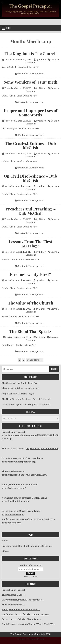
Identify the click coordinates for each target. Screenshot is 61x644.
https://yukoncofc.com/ (14, 488)
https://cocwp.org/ (11, 523)
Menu (8, 28)
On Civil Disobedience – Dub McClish (30, 178)
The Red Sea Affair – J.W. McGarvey (20, 388)
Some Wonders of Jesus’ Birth (31, 82)
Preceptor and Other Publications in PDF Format (27, 546)
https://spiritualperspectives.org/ (19, 462)
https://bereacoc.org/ (13, 514)
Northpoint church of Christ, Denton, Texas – (25, 614)
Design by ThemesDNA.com (30, 639)
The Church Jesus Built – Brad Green (21, 383)
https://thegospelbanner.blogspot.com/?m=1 (24, 475)
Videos (5, 551)
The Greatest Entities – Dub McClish (30, 145)
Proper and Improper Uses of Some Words (31, 113)
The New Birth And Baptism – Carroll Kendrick (26, 399)
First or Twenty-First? (30, 274)
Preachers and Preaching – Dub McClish (31, 211)
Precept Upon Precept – (14, 590)
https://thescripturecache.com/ (42, 448)
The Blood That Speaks (30, 331)
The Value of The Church (31, 303)
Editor (42, 60)
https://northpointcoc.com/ (16, 501)
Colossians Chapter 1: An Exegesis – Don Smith (26, 405)
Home (5, 541)
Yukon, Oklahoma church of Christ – (21, 610)
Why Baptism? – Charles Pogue (18, 394)
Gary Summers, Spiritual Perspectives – (23, 600)
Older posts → (34, 360)
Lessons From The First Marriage (30, 244)
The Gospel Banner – (13, 605)
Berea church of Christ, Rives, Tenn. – (22, 619)
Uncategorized (36, 74)
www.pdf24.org (30, 576)
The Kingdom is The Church (31, 53)
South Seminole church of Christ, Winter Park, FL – (29, 624)
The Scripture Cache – (14, 595)
